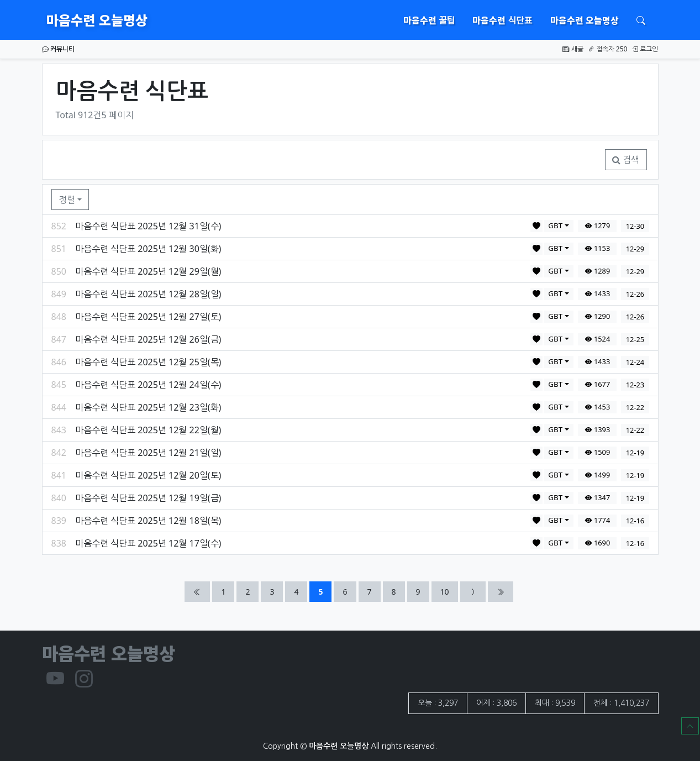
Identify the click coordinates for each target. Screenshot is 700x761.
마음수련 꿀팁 (429, 20)
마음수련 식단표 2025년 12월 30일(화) (148, 249)
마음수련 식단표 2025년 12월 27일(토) (148, 317)
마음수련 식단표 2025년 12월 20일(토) (148, 475)
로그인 (645, 49)
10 (449, 591)
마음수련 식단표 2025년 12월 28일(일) (148, 294)
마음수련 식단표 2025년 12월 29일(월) (148, 271)
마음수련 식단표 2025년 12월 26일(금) (148, 339)
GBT (555, 225)
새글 (573, 49)
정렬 (67, 200)
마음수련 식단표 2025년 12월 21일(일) (148, 453)
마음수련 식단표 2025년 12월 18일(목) (148, 521)
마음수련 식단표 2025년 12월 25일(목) (148, 362)
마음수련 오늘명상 (97, 20)
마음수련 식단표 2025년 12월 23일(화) (148, 407)
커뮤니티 (58, 49)
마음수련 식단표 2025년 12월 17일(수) (148, 543)
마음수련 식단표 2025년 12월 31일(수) (148, 226)
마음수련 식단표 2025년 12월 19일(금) (148, 498)
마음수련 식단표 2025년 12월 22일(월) (148, 430)
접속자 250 (608, 49)
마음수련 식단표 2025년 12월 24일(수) (148, 385)
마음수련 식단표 (502, 20)
